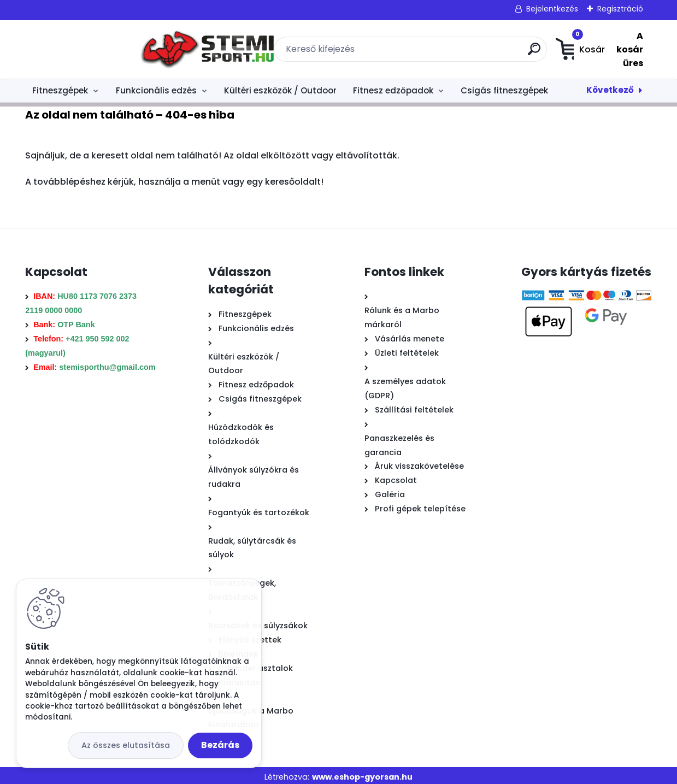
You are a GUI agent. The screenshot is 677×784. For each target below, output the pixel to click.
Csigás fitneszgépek (504, 87)
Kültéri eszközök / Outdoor (280, 87)
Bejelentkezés (552, 9)
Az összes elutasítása (126, 745)
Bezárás (220, 745)
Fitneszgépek (60, 87)
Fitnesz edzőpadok (393, 87)
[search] (462, 51)
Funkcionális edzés (156, 87)
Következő (610, 86)
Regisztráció (620, 9)
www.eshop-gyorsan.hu (362, 773)
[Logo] (92, 48)
